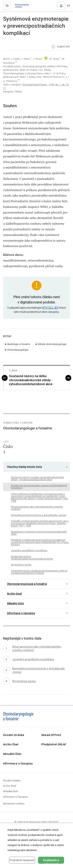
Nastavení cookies (14, 804)
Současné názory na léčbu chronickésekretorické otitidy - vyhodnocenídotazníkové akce (31, 380)
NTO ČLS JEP (50, 308)
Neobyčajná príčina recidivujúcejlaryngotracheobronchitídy (32, 558)
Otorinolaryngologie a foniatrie (27, 584)
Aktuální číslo (15, 603)
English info (60, 47)
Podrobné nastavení (22, 860)
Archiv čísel (14, 594)
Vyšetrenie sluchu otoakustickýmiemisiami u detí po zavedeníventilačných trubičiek (39, 572)
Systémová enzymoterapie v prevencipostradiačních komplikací (39, 487)
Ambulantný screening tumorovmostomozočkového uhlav (39, 533)
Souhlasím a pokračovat (51, 861)
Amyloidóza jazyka (21, 565)
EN (68, 6)
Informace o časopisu (21, 613)
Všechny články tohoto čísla (24, 467)
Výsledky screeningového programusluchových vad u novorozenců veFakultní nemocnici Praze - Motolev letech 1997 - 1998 (40, 523)
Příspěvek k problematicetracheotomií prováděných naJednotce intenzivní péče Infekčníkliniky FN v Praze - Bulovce (40, 542)
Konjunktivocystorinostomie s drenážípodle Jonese (39, 515)
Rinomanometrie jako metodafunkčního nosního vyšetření (37, 508)
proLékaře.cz (20, 7)
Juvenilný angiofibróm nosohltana (29, 551)
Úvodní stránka (14, 735)
